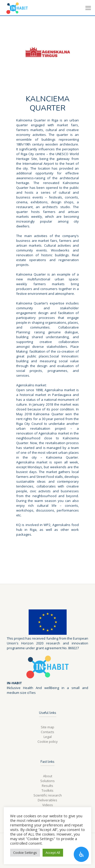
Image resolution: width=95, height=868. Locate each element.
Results (48, 786)
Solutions (48, 781)
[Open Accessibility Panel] (81, 854)
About (48, 776)
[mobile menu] (88, 8)
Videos (48, 805)
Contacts (48, 732)
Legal (48, 737)
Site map (48, 727)
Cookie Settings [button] (25, 853)
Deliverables (48, 800)
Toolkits (48, 790)
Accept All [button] (53, 853)
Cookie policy (48, 742)
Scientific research (48, 795)
